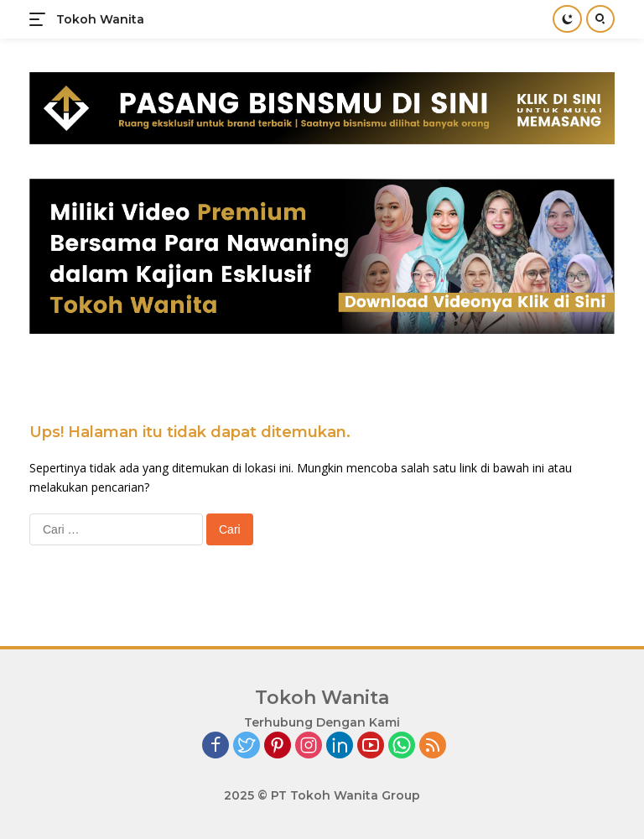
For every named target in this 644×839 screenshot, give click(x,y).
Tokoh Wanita (100, 19)
